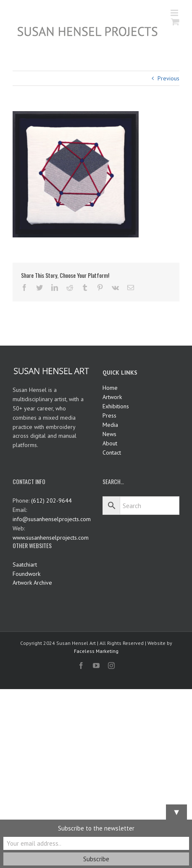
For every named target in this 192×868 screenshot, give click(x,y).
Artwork (112, 397)
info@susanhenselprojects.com (52, 519)
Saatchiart (25, 564)
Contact (112, 453)
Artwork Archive (32, 583)
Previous (168, 78)
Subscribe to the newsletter (96, 828)
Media (110, 425)
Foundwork (26, 574)
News (109, 434)
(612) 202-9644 (51, 501)
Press (109, 415)
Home (110, 388)
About (110, 443)
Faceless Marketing (96, 651)
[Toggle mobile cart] (175, 22)
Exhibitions (116, 406)
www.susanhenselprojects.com (51, 538)
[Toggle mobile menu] (175, 13)
